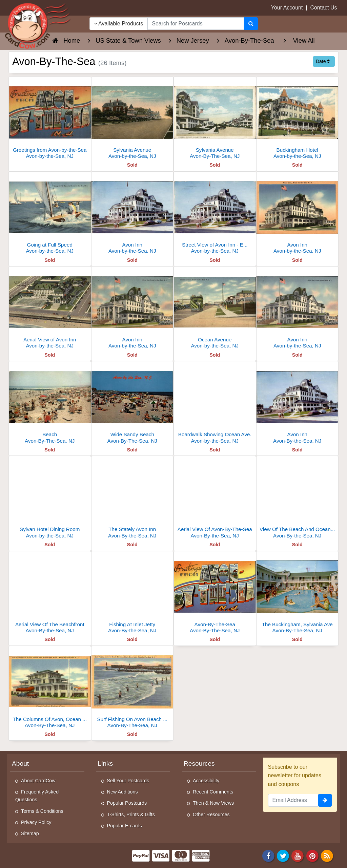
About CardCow (38, 781)
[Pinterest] (312, 855)
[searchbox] (196, 24)
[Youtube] (298, 855)
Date (323, 61)
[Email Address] (293, 800)
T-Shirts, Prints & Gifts (131, 814)
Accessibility (206, 781)
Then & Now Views (213, 803)
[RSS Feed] (327, 855)
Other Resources (211, 814)
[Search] (251, 24)
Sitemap (30, 833)
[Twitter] (283, 855)
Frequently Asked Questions (37, 796)
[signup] (325, 800)
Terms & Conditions (42, 811)
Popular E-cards (125, 826)
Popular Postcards (127, 803)
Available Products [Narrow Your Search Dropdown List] (119, 24)
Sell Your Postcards (128, 781)
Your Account (287, 8)
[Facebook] (268, 855)
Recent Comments (213, 792)
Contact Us (323, 8)
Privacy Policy (36, 822)
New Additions (123, 792)
